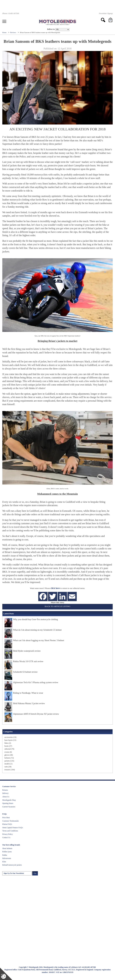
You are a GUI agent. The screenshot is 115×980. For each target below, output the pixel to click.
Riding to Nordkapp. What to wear (28, 693)
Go (35, 873)
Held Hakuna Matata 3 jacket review (29, 703)
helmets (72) (9, 758)
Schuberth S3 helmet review (25, 672)
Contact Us (6, 837)
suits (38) (8, 767)
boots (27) (8, 746)
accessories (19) (10, 737)
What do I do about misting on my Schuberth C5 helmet (37, 630)
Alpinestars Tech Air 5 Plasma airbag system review (36, 682)
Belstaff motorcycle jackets (12, 865)
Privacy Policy (7, 834)
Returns (5, 790)
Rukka (5, 855)
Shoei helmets (7, 848)
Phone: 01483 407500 (11, 13)
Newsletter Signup (106, 13)
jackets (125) (9, 761)
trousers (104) (10, 770)
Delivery (5, 793)
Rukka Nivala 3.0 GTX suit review (28, 661)
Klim (4, 862)
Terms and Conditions (10, 831)
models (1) (8, 764)
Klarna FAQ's (7, 824)
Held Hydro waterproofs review (27, 651)
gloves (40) (9, 755)
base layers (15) (10, 740)
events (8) (8, 752)
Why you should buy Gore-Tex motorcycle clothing (36, 619)
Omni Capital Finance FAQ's (13, 828)
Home (5, 32)
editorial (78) (9, 749)
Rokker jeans (7, 852)
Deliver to (51, 29)
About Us (6, 797)
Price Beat (6, 818)
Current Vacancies (9, 807)
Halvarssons (7, 858)
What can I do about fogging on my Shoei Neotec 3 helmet (39, 640)
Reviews (14, 32)
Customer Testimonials (10, 821)
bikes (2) (8, 743)
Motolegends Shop (9, 800)
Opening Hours (8, 803)
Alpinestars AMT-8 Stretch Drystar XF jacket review (36, 714)
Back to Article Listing (57, 606)
